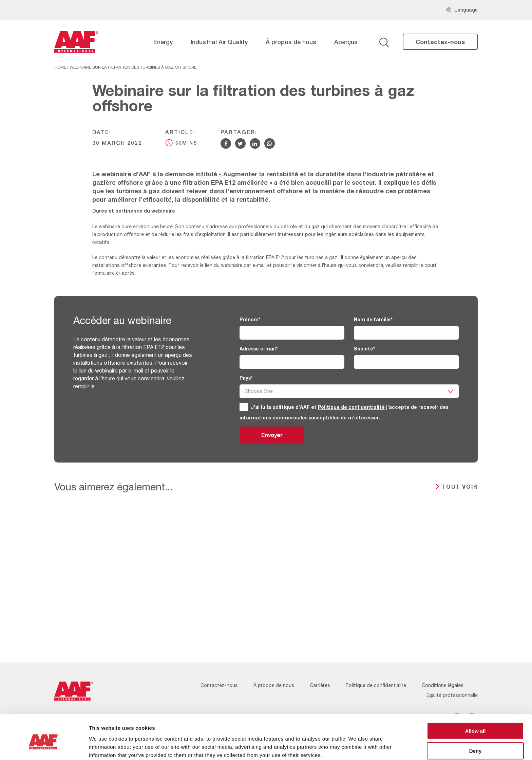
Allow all (476, 700)
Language (466, 10)
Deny (476, 720)
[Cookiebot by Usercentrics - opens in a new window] (44, 747)
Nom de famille (373, 319)
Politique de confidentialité (351, 407)
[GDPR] (244, 407)
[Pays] (349, 391)
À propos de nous (291, 42)
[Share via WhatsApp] (270, 143)
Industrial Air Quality (219, 42)
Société (364, 349)
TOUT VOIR (460, 486)
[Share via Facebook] (226, 143)
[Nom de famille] (406, 333)
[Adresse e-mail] (292, 362)
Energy (163, 42)
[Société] (406, 362)
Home (60, 67)
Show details (356, 747)
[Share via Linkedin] (255, 143)
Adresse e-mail (259, 349)
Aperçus (346, 42)
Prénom (250, 319)
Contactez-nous (440, 42)
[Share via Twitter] (240, 143)
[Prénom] (292, 333)
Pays (246, 378)
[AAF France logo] (76, 42)
